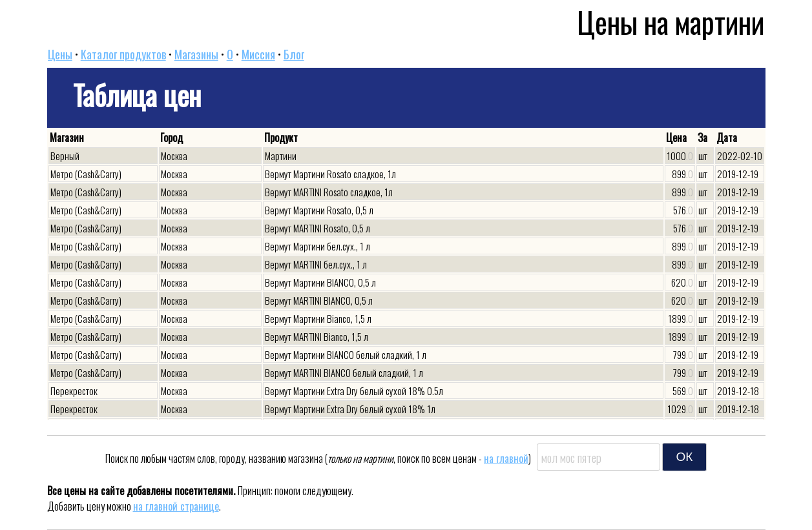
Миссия (258, 54)
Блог (294, 54)
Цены (60, 54)
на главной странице (176, 506)
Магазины (196, 54)
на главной (506, 458)
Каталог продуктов (123, 54)
